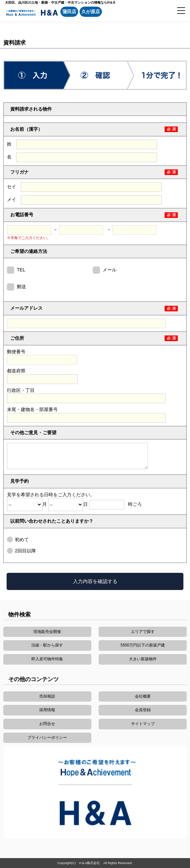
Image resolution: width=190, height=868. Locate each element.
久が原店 (91, 12)
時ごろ (115, 504)
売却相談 (47, 696)
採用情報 (47, 710)
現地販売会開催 (47, 632)
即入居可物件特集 (47, 659)
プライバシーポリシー (47, 738)
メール (110, 270)
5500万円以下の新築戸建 (142, 645)
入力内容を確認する (95, 581)
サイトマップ (143, 724)
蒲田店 (69, 12)
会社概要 (143, 696)
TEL (21, 270)
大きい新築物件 (143, 659)
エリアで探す (143, 632)
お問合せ (47, 724)
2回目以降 (25, 551)
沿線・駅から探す (47, 645)
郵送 (21, 287)
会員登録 (143, 710)
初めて (22, 539)
